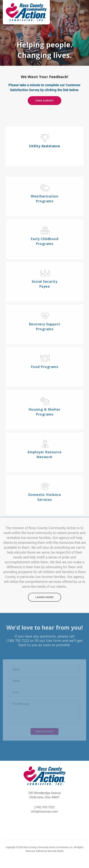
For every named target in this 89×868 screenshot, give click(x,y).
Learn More (44, 597)
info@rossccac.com (44, 812)
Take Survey (44, 100)
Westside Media (55, 851)
